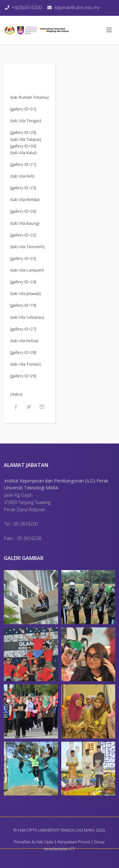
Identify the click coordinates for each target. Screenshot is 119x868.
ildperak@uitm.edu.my (77, 7)
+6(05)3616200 (26, 7)
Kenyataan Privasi (74, 842)
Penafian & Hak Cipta (34, 842)
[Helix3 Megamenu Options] (109, 30)
